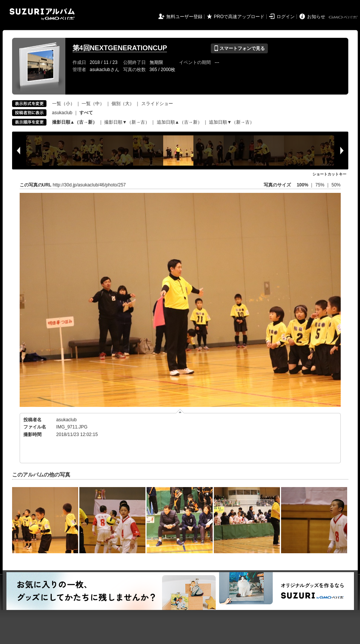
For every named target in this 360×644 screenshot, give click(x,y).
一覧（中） (93, 104)
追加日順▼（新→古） (232, 122)
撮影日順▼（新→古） (127, 122)
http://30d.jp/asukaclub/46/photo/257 (89, 185)
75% (321, 185)
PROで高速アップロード (239, 17)
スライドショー (157, 104)
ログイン (286, 17)
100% (302, 185)
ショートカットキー (329, 174)
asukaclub (62, 113)
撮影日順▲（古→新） (75, 122)
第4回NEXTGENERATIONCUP (120, 48)
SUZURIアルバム (42, 14)
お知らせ (316, 17)
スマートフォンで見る (239, 48)
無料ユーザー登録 (184, 17)
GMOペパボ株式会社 (344, 17)
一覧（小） (63, 104)
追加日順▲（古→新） (179, 122)
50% (336, 185)
